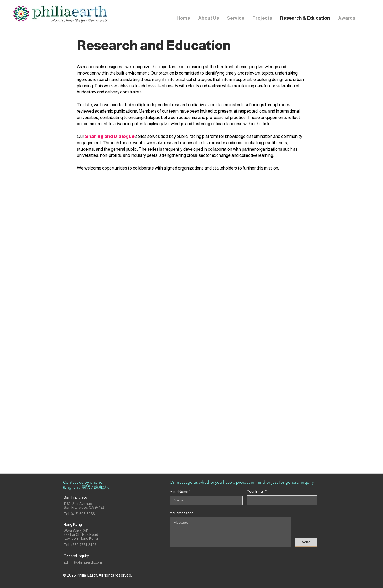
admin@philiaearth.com (83, 562)
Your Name (179, 492)
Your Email (256, 491)
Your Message (182, 513)
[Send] (306, 542)
